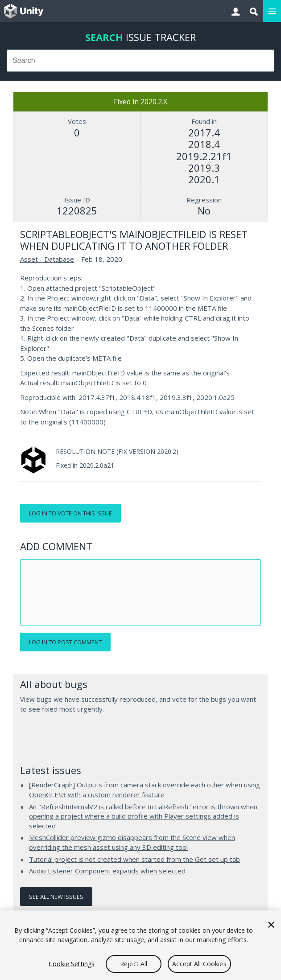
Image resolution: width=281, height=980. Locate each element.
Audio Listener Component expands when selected (107, 871)
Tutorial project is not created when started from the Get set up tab (134, 859)
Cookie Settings (72, 964)
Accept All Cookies (199, 964)
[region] (140, 945)
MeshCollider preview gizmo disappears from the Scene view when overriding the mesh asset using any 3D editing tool (132, 842)
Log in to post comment (65, 642)
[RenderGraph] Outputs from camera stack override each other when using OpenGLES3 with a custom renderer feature (145, 790)
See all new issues (56, 897)
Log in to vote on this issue (70, 513)
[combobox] (140, 61)
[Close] (271, 925)
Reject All (134, 964)
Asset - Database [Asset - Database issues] (47, 259)
